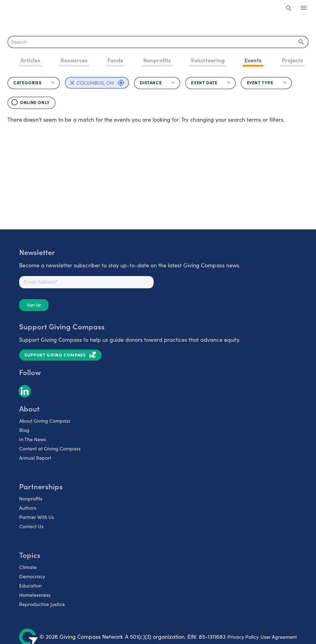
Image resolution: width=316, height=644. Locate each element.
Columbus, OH (101, 83)
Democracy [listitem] (32, 576)
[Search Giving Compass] (289, 9)
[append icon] (301, 42)
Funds (115, 60)
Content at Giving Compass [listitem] (50, 448)
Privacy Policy (243, 637)
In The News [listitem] (33, 439)
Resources (74, 60)
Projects (292, 60)
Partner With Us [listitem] (37, 517)
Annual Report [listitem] (35, 458)
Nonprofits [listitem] (31, 498)
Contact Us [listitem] (31, 526)
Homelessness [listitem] (35, 595)
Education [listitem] (30, 585)
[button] (157, 83)
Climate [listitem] (28, 567)
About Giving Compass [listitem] (45, 421)
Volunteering (208, 60)
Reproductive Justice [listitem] (42, 604)
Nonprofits (157, 60)
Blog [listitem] (24, 430)
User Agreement (279, 637)
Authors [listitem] (28, 508)
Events (253, 60)
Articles (30, 60)
